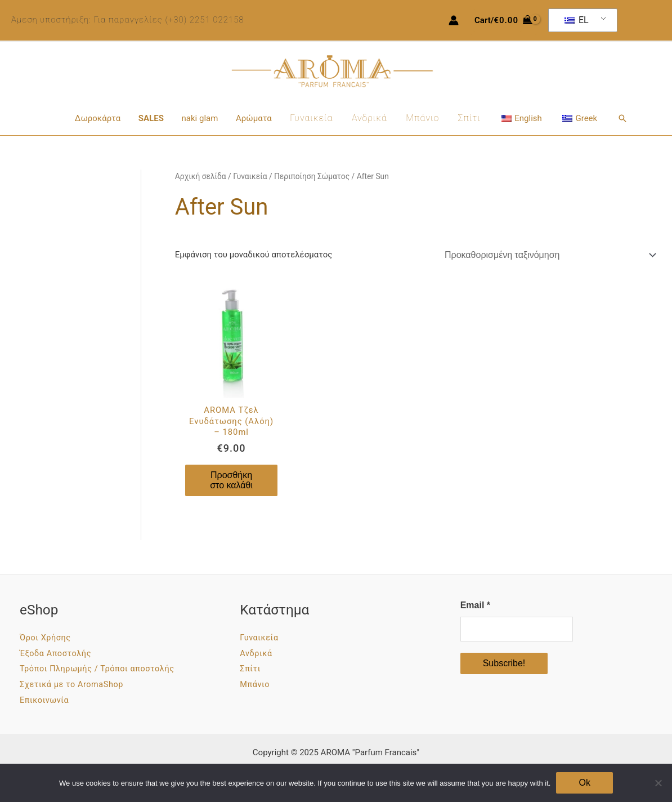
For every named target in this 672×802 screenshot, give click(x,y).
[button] (618, 118)
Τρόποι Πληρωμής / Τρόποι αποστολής (104, 670)
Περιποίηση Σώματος (312, 176)
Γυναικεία (312, 118)
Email (475, 606)
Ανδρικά (369, 118)
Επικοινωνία (46, 701)
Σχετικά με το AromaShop (76, 685)
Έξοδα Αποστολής (59, 654)
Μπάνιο (421, 118)
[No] (658, 783)
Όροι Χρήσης (48, 638)
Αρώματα (255, 118)
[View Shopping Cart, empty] (503, 21)
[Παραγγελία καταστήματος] (549, 255)
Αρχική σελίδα (201, 176)
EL (577, 20)
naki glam (202, 118)
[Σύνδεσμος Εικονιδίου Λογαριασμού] (454, 20)
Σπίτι (467, 118)
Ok (584, 783)
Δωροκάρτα (102, 118)
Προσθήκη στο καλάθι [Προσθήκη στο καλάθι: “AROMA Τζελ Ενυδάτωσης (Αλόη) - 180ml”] (231, 481)
